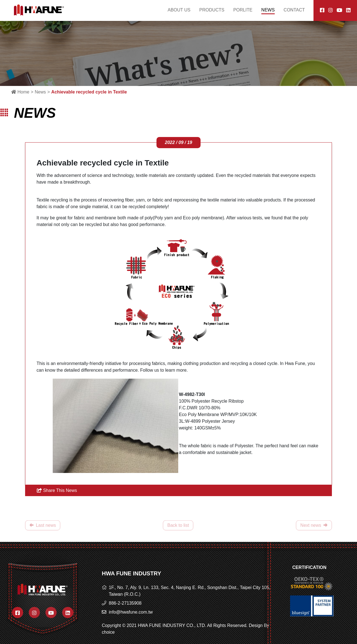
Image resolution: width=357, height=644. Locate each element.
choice (108, 632)
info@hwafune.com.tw (131, 612)
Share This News (57, 490)
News (40, 92)
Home (20, 92)
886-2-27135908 (125, 603)
